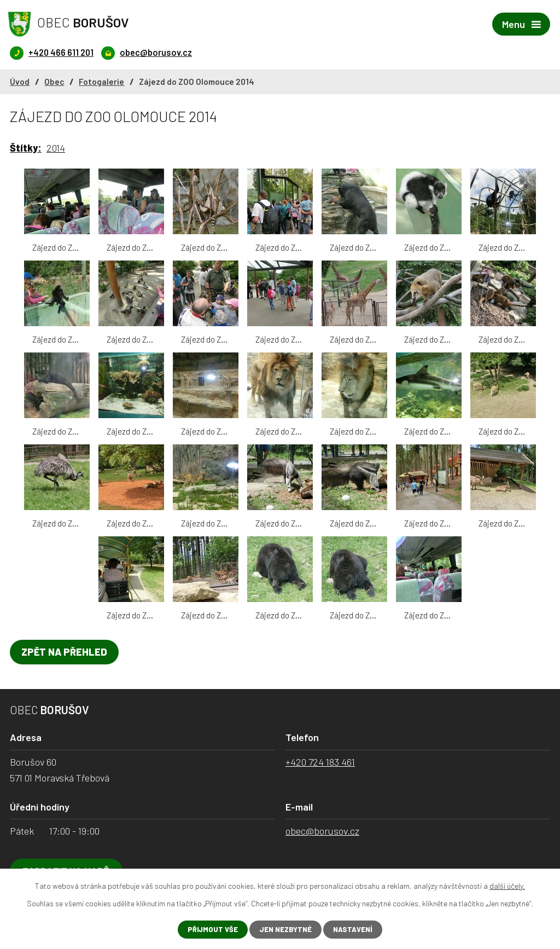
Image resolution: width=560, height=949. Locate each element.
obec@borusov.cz (322, 832)
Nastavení (357, 929)
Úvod (20, 83)
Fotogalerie (101, 83)
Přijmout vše (209, 929)
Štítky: (26, 149)
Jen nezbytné (285, 929)
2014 (56, 149)
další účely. (507, 885)
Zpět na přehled (68, 653)
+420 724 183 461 (320, 763)
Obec (54, 83)
